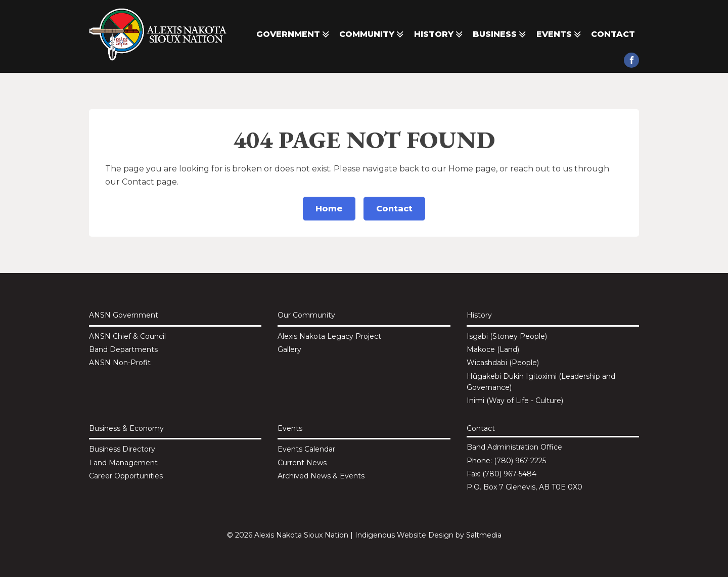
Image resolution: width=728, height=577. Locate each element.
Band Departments (123, 349)
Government (294, 34)
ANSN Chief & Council (127, 336)
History (439, 34)
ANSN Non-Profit (120, 363)
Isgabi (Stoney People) (507, 336)
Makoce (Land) (493, 349)
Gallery (289, 349)
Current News (302, 463)
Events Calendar (306, 449)
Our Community (306, 315)
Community (372, 34)
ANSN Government (124, 315)
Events (560, 34)
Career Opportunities (126, 476)
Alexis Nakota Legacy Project (329, 336)
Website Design (425, 535)
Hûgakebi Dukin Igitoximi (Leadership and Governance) (541, 382)
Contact (613, 34)
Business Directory (122, 449)
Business (500, 34)
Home (329, 209)
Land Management (123, 463)
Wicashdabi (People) (503, 363)
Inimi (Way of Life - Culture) (515, 401)
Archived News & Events (321, 476)
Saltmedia (484, 535)
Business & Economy (126, 428)
